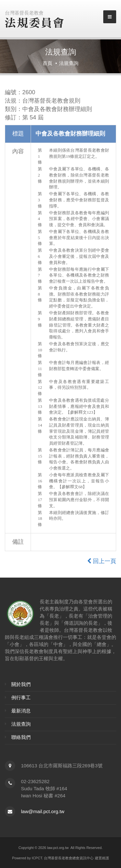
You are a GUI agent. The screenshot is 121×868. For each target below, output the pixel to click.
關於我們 (21, 684)
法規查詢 (21, 724)
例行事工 (21, 697)
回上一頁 (102, 561)
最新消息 (21, 711)
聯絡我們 (21, 737)
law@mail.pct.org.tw (43, 811)
